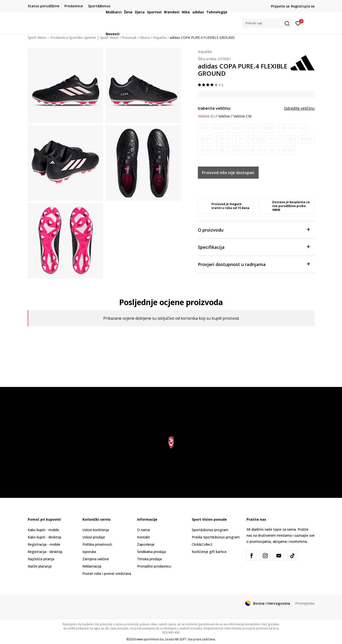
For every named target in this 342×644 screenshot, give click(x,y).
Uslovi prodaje (94, 537)
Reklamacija (92, 566)
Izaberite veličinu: (215, 108)
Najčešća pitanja (41, 559)
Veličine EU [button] (206, 116)
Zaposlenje (146, 544)
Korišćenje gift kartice (209, 552)
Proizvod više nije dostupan (228, 173)
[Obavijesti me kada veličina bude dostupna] (203, 128)
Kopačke (205, 51)
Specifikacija (254, 247)
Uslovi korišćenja (96, 530)
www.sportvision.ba (150, 639)
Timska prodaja (149, 559)
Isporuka (89, 552)
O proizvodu (254, 230)
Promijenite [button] (305, 603)
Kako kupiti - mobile (43, 530)
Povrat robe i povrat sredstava (107, 573)
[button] (267, 23)
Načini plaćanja (40, 566)
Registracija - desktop (45, 552)
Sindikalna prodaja (151, 552)
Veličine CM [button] (242, 116)
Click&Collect (202, 544)
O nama (143, 530)
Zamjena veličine (96, 559)
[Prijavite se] (298, 23)
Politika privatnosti (97, 544)
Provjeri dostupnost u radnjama (254, 264)
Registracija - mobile (44, 544)
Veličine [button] (224, 116)
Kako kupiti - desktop (44, 537)
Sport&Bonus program (210, 530)
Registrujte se (303, 6)
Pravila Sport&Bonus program (216, 537)
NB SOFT (180, 639)
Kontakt (144, 537)
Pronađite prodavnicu (154, 566)
